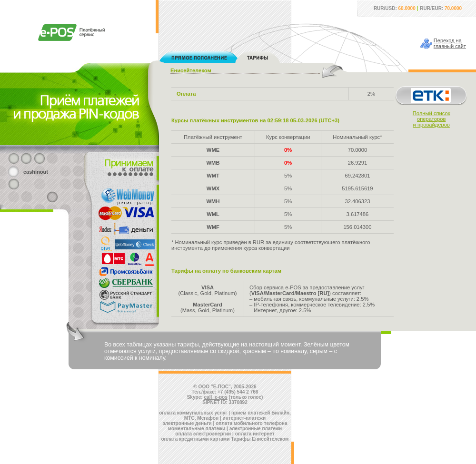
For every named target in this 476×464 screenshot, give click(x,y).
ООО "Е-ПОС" (215, 387)
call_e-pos (216, 397)
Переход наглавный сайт (450, 43)
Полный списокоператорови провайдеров (431, 119)
